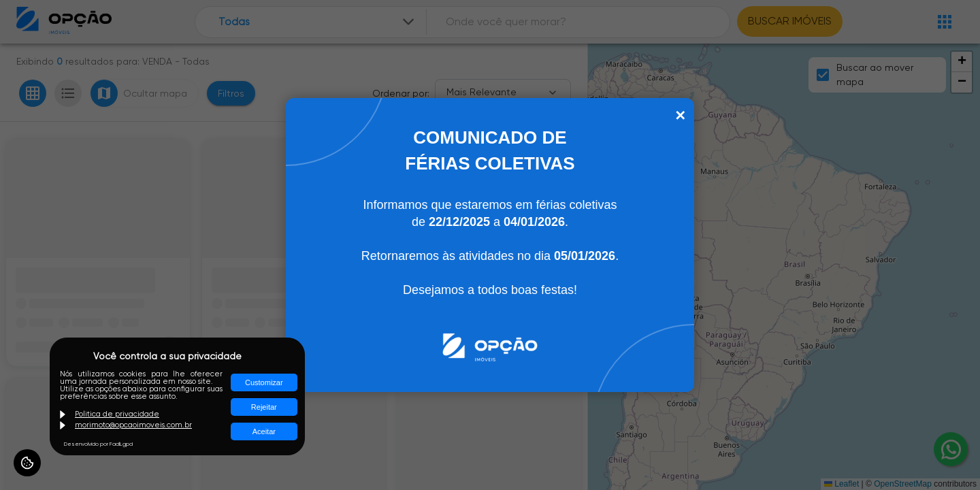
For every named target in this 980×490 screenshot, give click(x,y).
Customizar (264, 382)
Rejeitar (264, 407)
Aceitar (264, 431)
